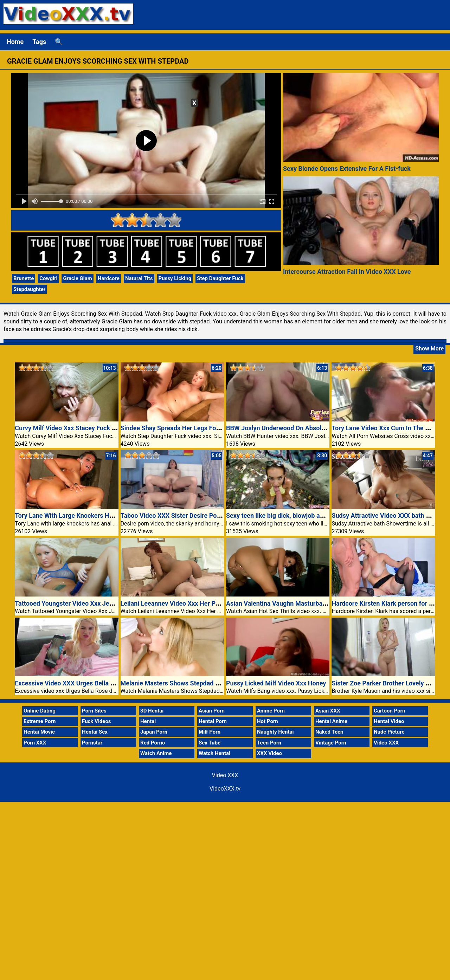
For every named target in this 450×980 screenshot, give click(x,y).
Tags (39, 42)
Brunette (24, 278)
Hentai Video (389, 721)
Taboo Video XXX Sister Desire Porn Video (181, 515)
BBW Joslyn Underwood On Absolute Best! (286, 428)
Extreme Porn (40, 721)
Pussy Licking (175, 278)
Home (15, 42)
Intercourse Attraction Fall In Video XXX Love (347, 272)
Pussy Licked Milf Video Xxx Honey (276, 683)
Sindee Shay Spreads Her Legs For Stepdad (182, 428)
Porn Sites (94, 711)
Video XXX (386, 743)
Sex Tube (210, 743)
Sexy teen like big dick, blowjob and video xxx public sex (306, 515)
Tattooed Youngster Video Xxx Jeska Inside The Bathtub (95, 603)
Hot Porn (268, 721)
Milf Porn (210, 732)
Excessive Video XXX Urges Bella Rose (70, 683)
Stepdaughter (29, 289)
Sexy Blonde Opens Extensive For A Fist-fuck (347, 169)
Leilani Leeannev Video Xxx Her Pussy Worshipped (192, 603)
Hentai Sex (95, 732)
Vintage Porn (331, 743)
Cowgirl (48, 278)
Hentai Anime (331, 721)
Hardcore (109, 278)
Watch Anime (156, 753)
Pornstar (92, 743)
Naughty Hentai (275, 732)
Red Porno (153, 743)
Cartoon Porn (390, 711)
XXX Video (269, 753)
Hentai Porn (213, 721)
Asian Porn (212, 711)
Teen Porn (269, 743)
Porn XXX (35, 743)
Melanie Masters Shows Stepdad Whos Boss (184, 683)
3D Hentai (152, 711)
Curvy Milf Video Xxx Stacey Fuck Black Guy (77, 428)
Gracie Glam (77, 278)
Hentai (148, 721)
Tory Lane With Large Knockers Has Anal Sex (78, 515)
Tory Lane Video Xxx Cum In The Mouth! (388, 428)
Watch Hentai (214, 753)
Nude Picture (389, 732)
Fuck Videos (97, 721)
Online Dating (40, 711)
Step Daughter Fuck (220, 278)
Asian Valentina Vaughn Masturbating (280, 603)
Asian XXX (328, 711)
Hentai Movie (39, 732)
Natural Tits (139, 278)
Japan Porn (154, 732)
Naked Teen (329, 732)
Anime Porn (271, 711)
